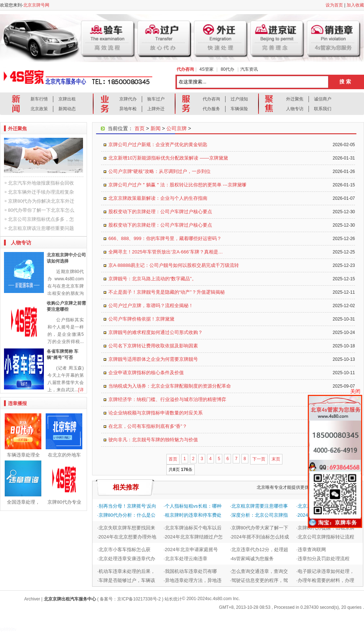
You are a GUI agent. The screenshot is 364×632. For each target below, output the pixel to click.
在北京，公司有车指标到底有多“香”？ (148, 426)
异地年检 (128, 109)
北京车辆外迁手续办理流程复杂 (41, 192)
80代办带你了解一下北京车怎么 (41, 210)
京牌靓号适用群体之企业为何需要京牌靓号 (153, 359)
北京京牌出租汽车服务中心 (70, 599)
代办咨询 (211, 99)
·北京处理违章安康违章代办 (126, 559)
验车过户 (156, 99)
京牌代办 (128, 99)
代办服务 (211, 109)
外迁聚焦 (295, 99)
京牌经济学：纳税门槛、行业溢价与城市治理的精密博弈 (167, 399)
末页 (276, 459)
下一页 (259, 459)
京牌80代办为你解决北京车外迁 (41, 201)
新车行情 (39, 99)
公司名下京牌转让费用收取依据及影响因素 (153, 346)
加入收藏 (355, 5)
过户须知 (239, 99)
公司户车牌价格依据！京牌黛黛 (141, 319)
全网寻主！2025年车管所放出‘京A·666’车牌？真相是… (166, 252)
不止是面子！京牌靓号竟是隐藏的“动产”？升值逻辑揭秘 (167, 292)
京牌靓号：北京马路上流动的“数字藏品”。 (152, 279)
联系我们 (323, 109)
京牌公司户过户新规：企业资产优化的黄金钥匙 (158, 144)
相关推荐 (126, 487)
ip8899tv (8, 629)
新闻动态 (67, 109)
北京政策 (39, 109)
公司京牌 (177, 128)
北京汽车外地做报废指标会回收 (41, 183)
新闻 (156, 128)
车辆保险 (239, 109)
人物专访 (295, 109)
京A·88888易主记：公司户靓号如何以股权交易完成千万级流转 (174, 265)
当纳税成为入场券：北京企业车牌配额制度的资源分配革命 (170, 386)
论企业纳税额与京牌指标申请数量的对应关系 (156, 413)
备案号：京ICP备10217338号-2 (130, 599)
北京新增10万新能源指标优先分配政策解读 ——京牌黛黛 (168, 158)
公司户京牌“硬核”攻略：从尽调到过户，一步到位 (160, 171)
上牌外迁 (156, 109)
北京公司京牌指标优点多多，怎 (41, 219)
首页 (140, 128)
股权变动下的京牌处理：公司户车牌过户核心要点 (160, 212)
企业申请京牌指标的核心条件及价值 (146, 373)
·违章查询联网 (311, 550)
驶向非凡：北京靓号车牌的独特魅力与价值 (153, 440)
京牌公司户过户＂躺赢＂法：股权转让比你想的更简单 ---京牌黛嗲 (177, 185)
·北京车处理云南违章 (185, 559)
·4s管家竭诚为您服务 (252, 559)
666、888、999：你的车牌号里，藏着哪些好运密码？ (165, 238)
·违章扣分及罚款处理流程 (323, 559)
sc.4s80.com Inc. (224, 599)
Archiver (32, 599)
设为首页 (334, 5)
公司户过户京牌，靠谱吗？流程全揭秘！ (151, 305)
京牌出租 (67, 99)
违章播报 (17, 403)
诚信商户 (323, 99)
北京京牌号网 (36, 5)
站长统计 (173, 599)
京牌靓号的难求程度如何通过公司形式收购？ (156, 332)
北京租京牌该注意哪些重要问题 (41, 228)
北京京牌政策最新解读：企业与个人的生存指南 (158, 198)
